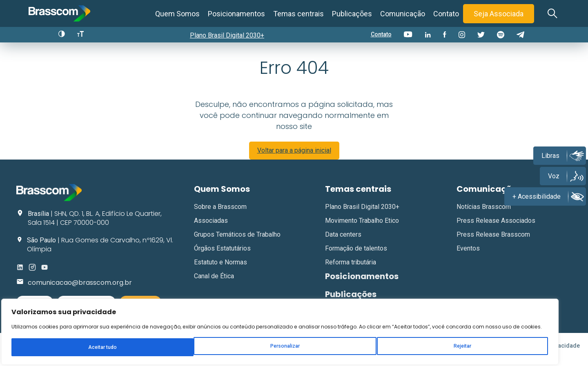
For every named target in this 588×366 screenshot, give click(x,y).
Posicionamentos (236, 14)
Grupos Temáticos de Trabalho (237, 242)
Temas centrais (298, 14)
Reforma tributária (351, 270)
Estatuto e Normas (220, 270)
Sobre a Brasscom (220, 214)
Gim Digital (262, 353)
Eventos (468, 256)
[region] (106, 297)
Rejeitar (108, 332)
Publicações (352, 14)
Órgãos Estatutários (222, 256)
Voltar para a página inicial (294, 158)
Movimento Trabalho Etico (362, 228)
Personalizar (56, 332)
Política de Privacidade (549, 353)
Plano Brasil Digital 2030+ (230, 35)
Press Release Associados (496, 228)
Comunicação (403, 14)
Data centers (343, 242)
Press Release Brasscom (493, 242)
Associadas (211, 228)
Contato (446, 14)
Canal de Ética (214, 283)
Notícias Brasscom (484, 214)
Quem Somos (177, 14)
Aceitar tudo (158, 332)
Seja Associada (499, 14)
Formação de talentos (356, 256)
